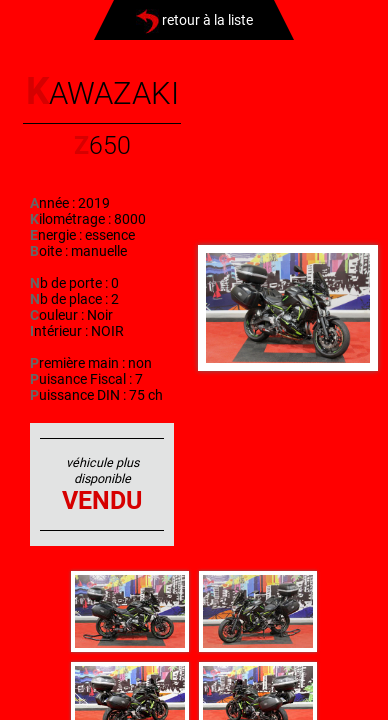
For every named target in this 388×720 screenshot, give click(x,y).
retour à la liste (194, 20)
